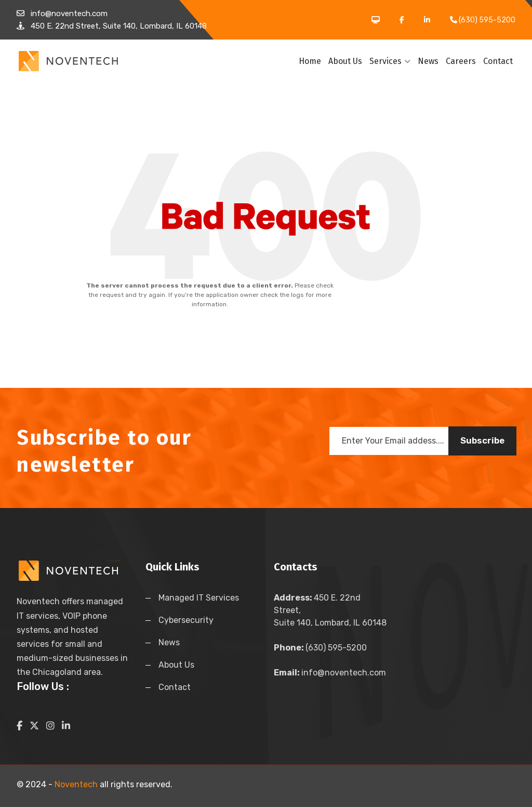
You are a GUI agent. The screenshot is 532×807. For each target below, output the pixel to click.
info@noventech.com (330, 673)
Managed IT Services (199, 598)
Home (310, 61)
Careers (461, 61)
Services (390, 61)
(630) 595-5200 (320, 648)
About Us (345, 61)
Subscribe (482, 440)
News (428, 61)
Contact (498, 61)
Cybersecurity (186, 620)
